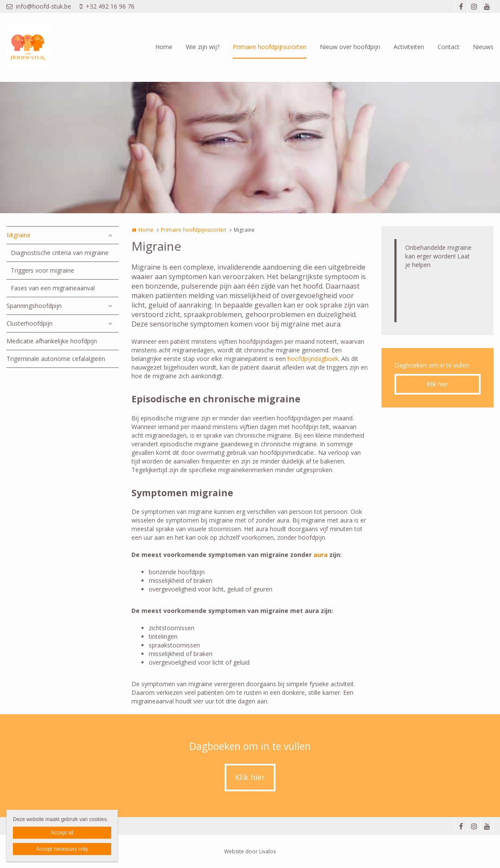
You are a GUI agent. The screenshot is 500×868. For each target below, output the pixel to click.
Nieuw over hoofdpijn (350, 47)
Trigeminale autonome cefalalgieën (56, 359)
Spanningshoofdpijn (34, 306)
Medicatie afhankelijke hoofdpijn (52, 341)
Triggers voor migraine (42, 270)
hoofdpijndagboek (313, 359)
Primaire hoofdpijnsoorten (270, 47)
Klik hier (437, 384)
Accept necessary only (62, 849)
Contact (448, 47)
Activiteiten (409, 47)
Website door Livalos (250, 851)
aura (321, 555)
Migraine (19, 235)
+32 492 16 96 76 (107, 6)
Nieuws (483, 47)
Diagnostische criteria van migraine (60, 253)
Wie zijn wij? (203, 47)
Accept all (62, 833)
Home (164, 47)
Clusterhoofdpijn (30, 323)
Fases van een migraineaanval (53, 288)
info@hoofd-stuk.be (39, 6)
